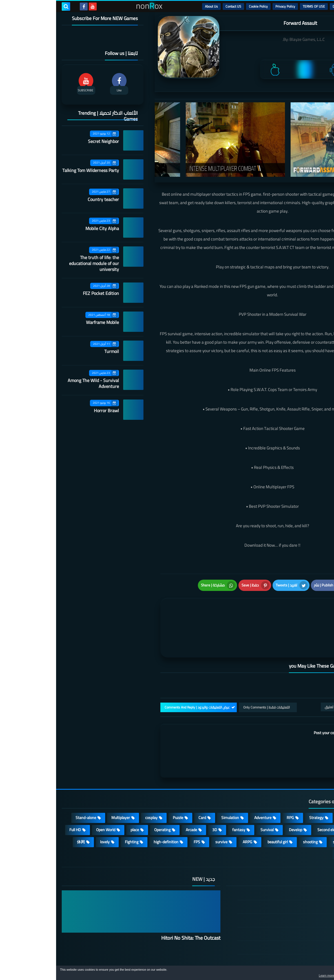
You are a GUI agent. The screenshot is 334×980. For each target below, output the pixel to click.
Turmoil (56, 351)
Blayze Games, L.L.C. (247, 39)
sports (282, 811)
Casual (288, 787)
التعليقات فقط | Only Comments (210, 676)
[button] (312, 974)
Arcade (135, 799)
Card (146, 787)
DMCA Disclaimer (289, 6)
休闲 (25, 811)
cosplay (95, 787)
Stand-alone (30, 787)
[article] (162, 611)
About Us (155, 6)
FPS (141, 811)
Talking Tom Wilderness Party (35, 170)
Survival (211, 799)
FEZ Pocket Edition (45, 293)
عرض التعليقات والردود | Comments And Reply (141, 676)
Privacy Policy (229, 6)
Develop (239, 799)
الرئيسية (315, 6)
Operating (106, 799)
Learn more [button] (279, 975)
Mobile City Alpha (46, 228)
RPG (234, 787)
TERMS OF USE (258, 6)
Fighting (76, 811)
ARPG (191, 811)
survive (165, 811)
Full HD (19, 799)
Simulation (174, 787)
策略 (315, 823)
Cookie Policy (202, 6)
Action (314, 787)
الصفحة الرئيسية (297, 863)
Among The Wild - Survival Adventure (37, 383)
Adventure (207, 787)
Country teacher (47, 199)
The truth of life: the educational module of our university (38, 263)
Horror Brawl (50, 410)
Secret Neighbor (47, 141)
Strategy (260, 787)
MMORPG (311, 811)
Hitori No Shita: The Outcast (135, 907)
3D (159, 799)
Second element (275, 799)
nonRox (286, 962)
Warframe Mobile (46, 322)
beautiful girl (222, 811)
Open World (50, 799)
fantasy (183, 799)
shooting (254, 811)
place (79, 799)
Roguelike (311, 799)
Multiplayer (65, 787)
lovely (49, 811)
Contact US (177, 6)
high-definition (110, 811)
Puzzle (122, 787)
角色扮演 (288, 823)
